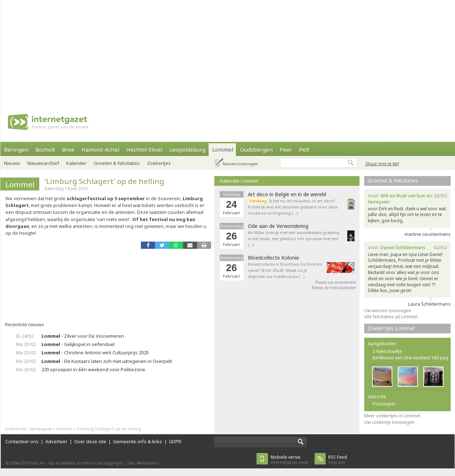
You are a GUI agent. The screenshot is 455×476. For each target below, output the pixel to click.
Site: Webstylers (143, 463)
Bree (68, 149)
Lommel (223, 149)
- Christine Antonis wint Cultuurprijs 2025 (95, 352)
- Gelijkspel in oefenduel (78, 344)
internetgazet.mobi (289, 460)
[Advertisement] (211, 50)
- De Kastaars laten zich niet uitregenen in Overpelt (107, 361)
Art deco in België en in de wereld (287, 194)
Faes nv (37, 463)
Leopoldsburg (187, 149)
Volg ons (338, 460)
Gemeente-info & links (138, 441)
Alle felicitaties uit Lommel (391, 317)
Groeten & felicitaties (117, 163)
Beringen (16, 149)
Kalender (76, 163)
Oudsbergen (256, 149)
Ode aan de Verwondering (278, 226)
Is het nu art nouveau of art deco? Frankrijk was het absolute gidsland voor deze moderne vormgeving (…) (293, 207)
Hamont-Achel (100, 149)
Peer (286, 149)
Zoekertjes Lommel (391, 328)
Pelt (304, 149)
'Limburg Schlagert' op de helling (104, 181)
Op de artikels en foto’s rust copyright (85, 463)
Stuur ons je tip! (382, 163)
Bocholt (45, 149)
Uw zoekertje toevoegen (389, 422)
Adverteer (56, 441)
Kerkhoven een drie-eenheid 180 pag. (411, 358)
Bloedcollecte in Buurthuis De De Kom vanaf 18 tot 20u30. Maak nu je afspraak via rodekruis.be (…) (285, 270)
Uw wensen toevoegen (388, 311)
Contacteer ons (22, 441)
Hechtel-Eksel (144, 149)
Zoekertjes (159, 163)
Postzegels (384, 404)
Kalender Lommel (239, 181)
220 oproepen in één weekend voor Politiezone (93, 369)
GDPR (175, 441)
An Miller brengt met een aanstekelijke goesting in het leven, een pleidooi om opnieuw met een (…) (294, 239)
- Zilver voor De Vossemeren (83, 336)
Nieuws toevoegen (240, 164)
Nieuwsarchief (43, 163)
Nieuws (12, 163)
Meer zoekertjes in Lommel (392, 416)
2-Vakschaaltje (387, 351)
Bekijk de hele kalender (334, 288)
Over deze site (90, 441)
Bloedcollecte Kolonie (273, 258)
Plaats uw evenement (336, 282)
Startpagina (40, 429)
